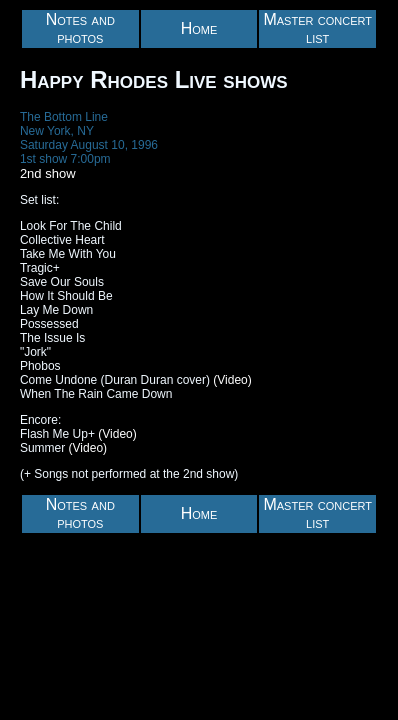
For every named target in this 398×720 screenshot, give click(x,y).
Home (199, 28)
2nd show (48, 173)
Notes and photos (80, 28)
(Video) (232, 380)
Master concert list (317, 28)
